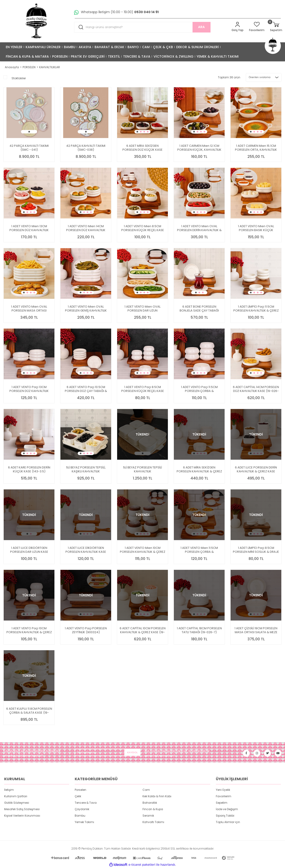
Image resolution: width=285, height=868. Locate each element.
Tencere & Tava (86, 803)
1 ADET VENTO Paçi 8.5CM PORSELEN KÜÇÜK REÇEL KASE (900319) (143, 389)
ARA (201, 27)
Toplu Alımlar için (228, 822)
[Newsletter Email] (108, 752)
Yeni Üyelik (223, 790)
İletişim (9, 790)
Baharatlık (150, 803)
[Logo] (37, 21)
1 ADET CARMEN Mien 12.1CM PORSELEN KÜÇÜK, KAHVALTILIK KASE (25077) (199, 148)
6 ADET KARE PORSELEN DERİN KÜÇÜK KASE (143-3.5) (29, 469)
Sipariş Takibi (225, 816)
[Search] (142, 27)
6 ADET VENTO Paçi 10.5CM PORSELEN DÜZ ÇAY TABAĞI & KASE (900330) (86, 389)
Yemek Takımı (84, 822)
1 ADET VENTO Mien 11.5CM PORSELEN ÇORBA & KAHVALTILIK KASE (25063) (199, 550)
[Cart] (276, 27)
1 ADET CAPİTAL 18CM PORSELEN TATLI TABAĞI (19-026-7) (199, 630)
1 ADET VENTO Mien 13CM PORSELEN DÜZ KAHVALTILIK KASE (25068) (29, 228)
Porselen (80, 790)
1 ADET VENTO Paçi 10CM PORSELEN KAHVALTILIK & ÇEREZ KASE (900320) (29, 630)
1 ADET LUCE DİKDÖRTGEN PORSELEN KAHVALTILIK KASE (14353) (86, 550)
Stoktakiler (19, 78)
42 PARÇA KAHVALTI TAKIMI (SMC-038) (86, 148)
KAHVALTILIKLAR (50, 67)
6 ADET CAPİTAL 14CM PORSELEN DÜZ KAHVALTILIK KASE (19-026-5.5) (256, 389)
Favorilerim (224, 796)
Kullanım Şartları (16, 796)
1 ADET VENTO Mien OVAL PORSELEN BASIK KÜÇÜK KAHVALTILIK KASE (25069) (256, 228)
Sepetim (222, 803)
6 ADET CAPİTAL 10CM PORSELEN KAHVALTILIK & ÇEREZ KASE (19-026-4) (143, 630)
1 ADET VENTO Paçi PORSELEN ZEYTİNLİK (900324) (86, 630)
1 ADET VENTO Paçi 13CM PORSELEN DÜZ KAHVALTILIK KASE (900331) (29, 389)
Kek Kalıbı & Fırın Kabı (157, 796)
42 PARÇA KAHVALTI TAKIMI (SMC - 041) (29, 148)
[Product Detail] (29, 90)
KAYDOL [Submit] (132, 752)
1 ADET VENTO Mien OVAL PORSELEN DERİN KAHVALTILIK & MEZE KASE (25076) (199, 228)
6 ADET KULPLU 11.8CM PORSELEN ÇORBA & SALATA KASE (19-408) (29, 711)
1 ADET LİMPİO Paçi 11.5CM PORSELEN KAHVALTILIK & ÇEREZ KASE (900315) (256, 309)
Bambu (80, 816)
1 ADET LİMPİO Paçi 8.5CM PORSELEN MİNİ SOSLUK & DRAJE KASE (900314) (256, 550)
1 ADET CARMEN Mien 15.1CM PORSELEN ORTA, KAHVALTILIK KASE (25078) (256, 148)
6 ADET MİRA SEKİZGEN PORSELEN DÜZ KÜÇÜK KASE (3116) (142, 148)
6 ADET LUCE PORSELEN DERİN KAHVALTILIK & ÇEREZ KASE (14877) (256, 469)
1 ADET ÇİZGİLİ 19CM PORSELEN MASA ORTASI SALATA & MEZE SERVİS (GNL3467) (256, 630)
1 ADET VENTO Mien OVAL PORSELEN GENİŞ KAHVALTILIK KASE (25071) (86, 309)
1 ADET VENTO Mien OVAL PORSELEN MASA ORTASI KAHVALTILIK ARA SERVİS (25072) (29, 309)
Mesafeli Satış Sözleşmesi (22, 809)
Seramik (148, 816)
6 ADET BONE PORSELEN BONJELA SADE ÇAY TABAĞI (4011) (199, 309)
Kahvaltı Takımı (153, 822)
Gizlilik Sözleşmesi (17, 803)
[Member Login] (237, 27)
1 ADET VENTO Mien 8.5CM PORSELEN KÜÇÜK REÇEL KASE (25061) (143, 228)
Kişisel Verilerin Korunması (22, 816)
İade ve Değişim (227, 809)
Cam (146, 790)
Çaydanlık (82, 809)
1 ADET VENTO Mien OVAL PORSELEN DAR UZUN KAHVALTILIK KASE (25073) (142, 309)
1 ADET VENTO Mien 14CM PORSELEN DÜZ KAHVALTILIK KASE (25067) (86, 228)
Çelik (78, 796)
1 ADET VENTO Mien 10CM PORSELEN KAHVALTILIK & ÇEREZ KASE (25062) (143, 550)
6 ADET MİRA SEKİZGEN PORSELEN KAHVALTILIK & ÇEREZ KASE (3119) (199, 469)
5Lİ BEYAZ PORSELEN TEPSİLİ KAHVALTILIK (142, 469)
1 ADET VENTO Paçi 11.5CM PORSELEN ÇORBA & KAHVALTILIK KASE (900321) (199, 389)
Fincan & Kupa (153, 809)
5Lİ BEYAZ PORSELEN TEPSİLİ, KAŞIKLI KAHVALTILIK (86, 469)
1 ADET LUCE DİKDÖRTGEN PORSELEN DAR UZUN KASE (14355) (29, 550)
